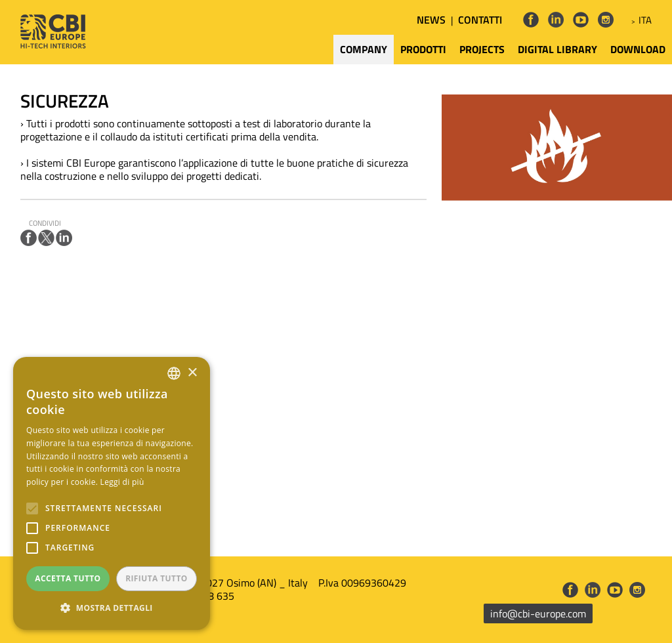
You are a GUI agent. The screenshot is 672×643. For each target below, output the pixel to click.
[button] (112, 608)
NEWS (431, 20)
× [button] (192, 373)
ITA (645, 20)
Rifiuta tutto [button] (157, 578)
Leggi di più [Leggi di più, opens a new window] (122, 482)
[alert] (112, 493)
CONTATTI (480, 20)
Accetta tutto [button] (68, 578)
